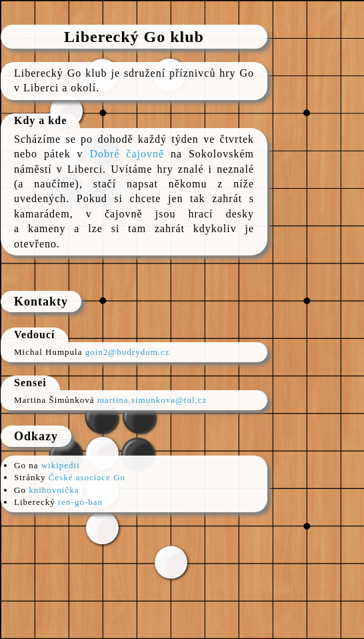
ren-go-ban (80, 502)
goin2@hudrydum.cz (128, 352)
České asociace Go (87, 477)
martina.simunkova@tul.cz (152, 400)
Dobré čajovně (127, 154)
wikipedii (61, 465)
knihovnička (54, 490)
